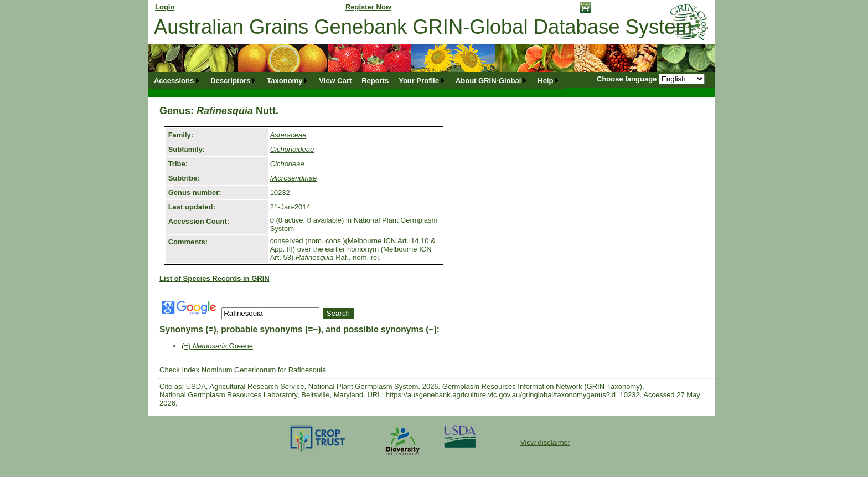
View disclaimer (545, 442)
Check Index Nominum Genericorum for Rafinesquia (243, 370)
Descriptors (230, 81)
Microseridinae (294, 178)
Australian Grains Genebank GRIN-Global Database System (423, 27)
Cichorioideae (292, 149)
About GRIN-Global (488, 81)
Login (165, 7)
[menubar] (357, 81)
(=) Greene (217, 346)
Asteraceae (288, 135)
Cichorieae (287, 164)
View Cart (335, 81)
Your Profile (419, 81)
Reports (375, 81)
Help (545, 81)
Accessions (174, 81)
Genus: (177, 111)
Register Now (368, 7)
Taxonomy (285, 81)
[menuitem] (177, 81)
